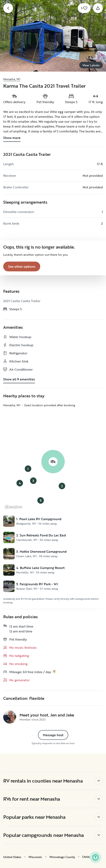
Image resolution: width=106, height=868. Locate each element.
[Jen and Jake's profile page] (10, 717)
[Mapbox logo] (13, 507)
